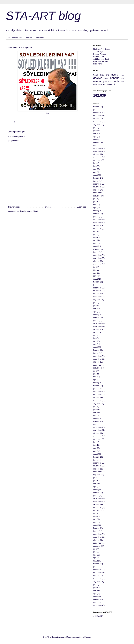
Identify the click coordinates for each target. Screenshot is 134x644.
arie (107, 75)
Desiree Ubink (99, 57)
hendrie (115, 78)
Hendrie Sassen (99, 54)
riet (99, 84)
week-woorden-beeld (15, 38)
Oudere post (82, 207)
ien (123, 78)
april (95, 137)
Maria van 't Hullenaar (102, 49)
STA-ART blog (43, 16)
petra (95, 84)
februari (96, 107)
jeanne (105, 82)
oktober (96, 119)
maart (95, 139)
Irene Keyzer (98, 64)
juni (95, 131)
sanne (103, 84)
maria (116, 81)
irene (96, 82)
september (97, 122)
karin (110, 82)
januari (96, 110)
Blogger (87, 637)
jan (15, 122)
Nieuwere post (14, 207)
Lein (102, 75)
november (97, 116)
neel (122, 82)
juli (94, 128)
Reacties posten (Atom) (29, 211)
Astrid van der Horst (101, 59)
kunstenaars (40, 38)
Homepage (48, 207)
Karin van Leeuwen (101, 61)
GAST (96, 75)
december (97, 113)
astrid (115, 75)
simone (109, 84)
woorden (29, 38)
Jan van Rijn (98, 52)
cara (122, 75)
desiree (98, 78)
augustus (97, 125)
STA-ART (99, 616)
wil (114, 84)
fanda (106, 78)
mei (95, 133)
